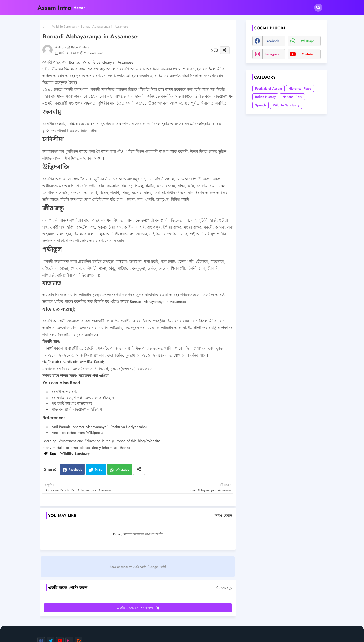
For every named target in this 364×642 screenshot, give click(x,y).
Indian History (265, 97)
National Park (292, 97)
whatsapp (308, 41)
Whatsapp (122, 470)
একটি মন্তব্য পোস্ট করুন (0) (138, 608)
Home (78, 8)
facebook (272, 41)
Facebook (75, 470)
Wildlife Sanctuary (65, 26)
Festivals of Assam (268, 88)
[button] (318, 8)
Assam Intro (54, 8)
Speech (260, 105)
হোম (45, 26)
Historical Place (300, 88)
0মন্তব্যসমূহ (224, 588)
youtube (308, 54)
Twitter (99, 470)
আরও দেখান (223, 516)
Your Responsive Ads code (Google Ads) (138, 567)
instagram (272, 54)
